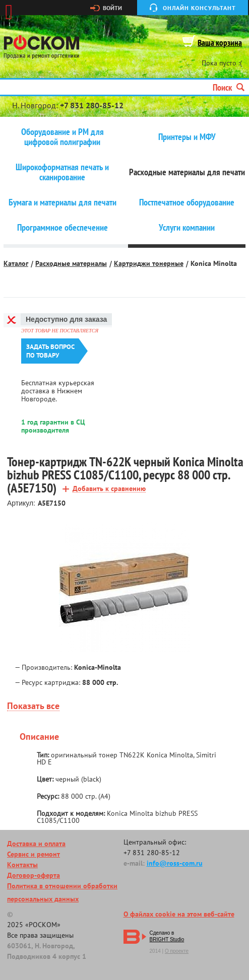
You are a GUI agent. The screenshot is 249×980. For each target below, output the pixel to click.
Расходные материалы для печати (187, 172)
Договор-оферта (34, 875)
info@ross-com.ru (175, 863)
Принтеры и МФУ (187, 137)
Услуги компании (187, 228)
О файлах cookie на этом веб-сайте (179, 914)
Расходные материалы (71, 263)
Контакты (22, 865)
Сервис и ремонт (34, 854)
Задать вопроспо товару (50, 351)
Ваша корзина (220, 43)
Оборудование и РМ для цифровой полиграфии (63, 137)
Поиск (229, 87)
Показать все (33, 706)
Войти (112, 8)
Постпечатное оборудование (187, 202)
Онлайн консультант (199, 8)
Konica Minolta (214, 263)
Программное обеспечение (63, 228)
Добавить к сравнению (109, 489)
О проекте (177, 951)
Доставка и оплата (36, 844)
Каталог (16, 263)
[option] (125, 587)
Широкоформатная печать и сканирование (62, 172)
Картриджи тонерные (149, 263)
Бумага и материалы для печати (63, 202)
